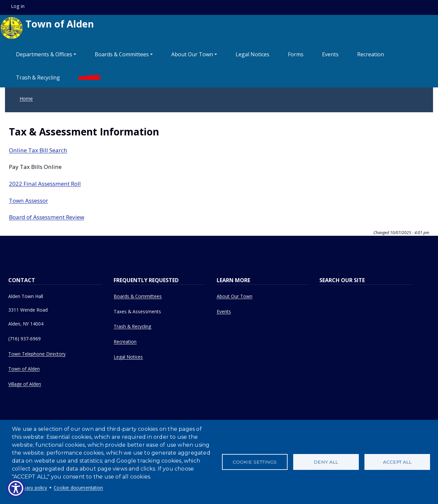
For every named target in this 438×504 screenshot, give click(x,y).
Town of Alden (47, 28)
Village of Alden (25, 384)
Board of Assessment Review (47, 217)
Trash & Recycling (38, 77)
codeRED (89, 77)
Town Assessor (28, 201)
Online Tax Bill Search (38, 150)
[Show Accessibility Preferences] (16, 488)
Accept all (397, 462)
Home (26, 99)
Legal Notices (252, 54)
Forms (296, 54)
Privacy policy (33, 488)
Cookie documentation (78, 488)
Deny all (326, 462)
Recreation (371, 54)
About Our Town (235, 296)
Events (330, 54)
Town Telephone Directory (37, 354)
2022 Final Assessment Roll (45, 184)
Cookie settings (255, 462)
